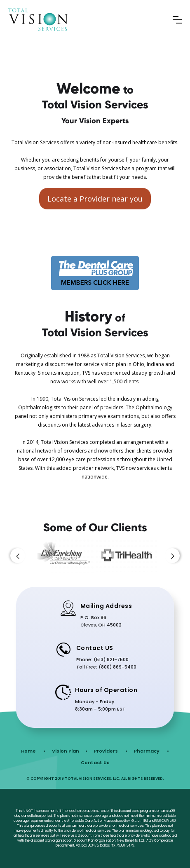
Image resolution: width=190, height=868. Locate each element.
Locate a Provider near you (95, 199)
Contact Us (95, 762)
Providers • (111, 751)
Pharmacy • (151, 751)
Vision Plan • (70, 751)
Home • (33, 751)
